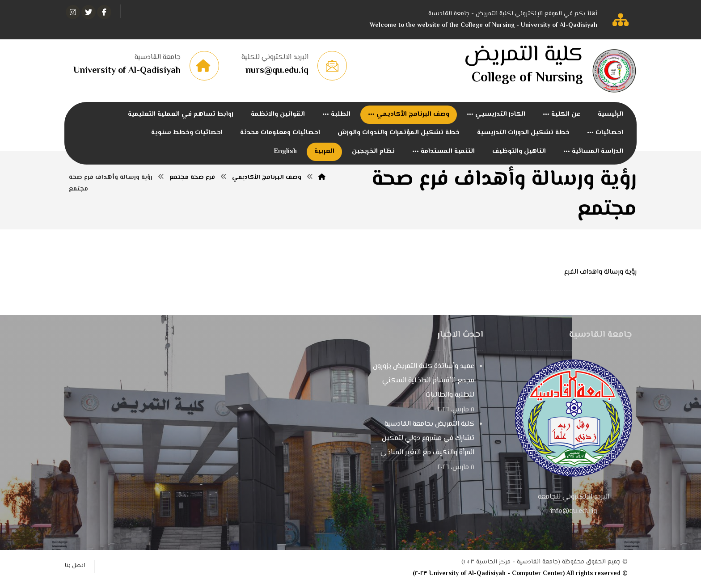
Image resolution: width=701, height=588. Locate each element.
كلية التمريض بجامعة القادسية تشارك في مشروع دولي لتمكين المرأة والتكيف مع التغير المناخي (427, 441)
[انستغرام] (73, 12)
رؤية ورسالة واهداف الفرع (600, 274)
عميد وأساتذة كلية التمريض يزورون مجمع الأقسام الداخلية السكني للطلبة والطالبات (424, 383)
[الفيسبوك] (104, 12)
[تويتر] (89, 12)
